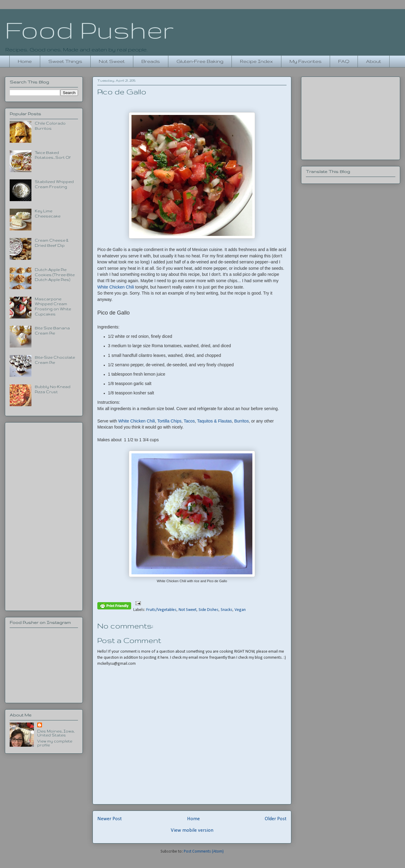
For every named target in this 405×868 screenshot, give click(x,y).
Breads (151, 61)
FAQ (344, 61)
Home (25, 61)
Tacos (189, 421)
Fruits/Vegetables (161, 610)
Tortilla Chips (169, 421)
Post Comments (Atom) (204, 852)
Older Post (276, 819)
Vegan (240, 610)
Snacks (227, 610)
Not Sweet (112, 61)
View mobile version (192, 830)
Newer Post (110, 819)
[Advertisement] (44, 515)
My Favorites (306, 61)
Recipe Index (256, 61)
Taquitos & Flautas (214, 421)
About (374, 61)
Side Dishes (209, 610)
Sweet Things (65, 61)
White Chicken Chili (116, 287)
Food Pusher (89, 30)
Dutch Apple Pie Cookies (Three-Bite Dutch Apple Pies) (55, 275)
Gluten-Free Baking (200, 61)
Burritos (241, 421)
